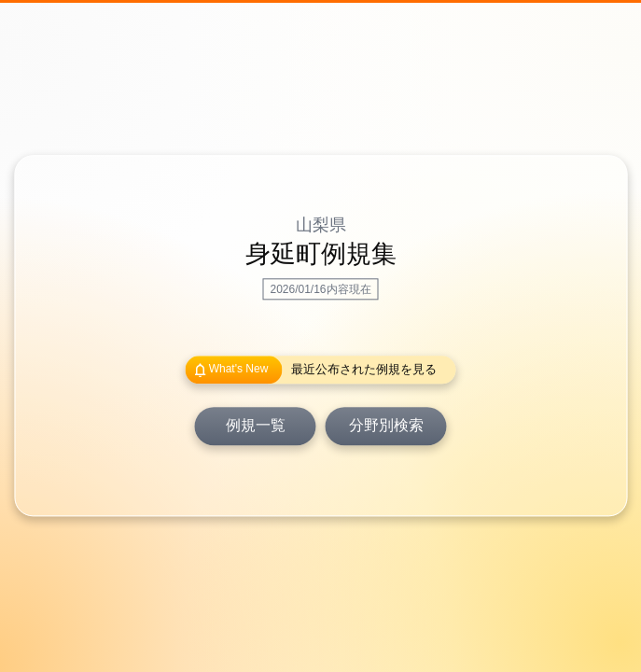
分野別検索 (386, 426)
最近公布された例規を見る (364, 370)
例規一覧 (256, 426)
